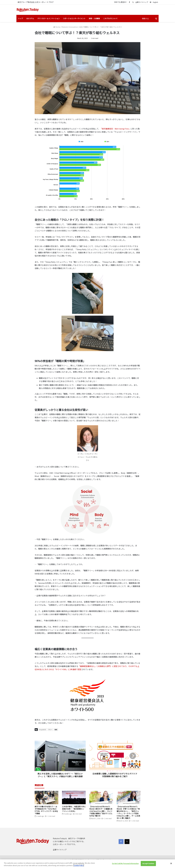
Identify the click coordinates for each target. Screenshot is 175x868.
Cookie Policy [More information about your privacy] (79, 865)
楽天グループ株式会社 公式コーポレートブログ (36, 2)
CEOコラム (30, 18)
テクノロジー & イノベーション (49, 18)
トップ (20, 18)
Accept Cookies (148, 863)
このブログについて (110, 18)
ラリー (50, 730)
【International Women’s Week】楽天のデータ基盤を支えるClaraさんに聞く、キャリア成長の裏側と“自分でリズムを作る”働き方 (101, 811)
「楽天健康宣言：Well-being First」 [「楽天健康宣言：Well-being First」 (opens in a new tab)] (115, 129)
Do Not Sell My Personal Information (125, 863)
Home (57, 27)
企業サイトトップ (142, 2)
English (155, 2)
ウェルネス (43, 730)
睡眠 (56, 730)
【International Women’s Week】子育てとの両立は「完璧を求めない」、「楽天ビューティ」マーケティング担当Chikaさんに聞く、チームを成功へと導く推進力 (128, 812)
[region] (87, 864)
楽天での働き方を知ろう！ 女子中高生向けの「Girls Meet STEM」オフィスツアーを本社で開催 (46, 810)
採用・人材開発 (94, 18)
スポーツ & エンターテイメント (74, 18)
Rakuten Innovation (70, 27)
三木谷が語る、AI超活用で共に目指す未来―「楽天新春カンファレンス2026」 (74, 809)
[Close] (171, 863)
